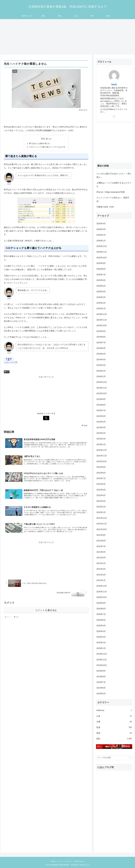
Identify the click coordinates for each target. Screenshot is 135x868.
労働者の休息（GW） (106, 207)
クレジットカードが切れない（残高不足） (113, 199)
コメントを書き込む (46, 611)
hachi (114, 84)
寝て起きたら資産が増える (39, 144)
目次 (43, 139)
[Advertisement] (68, 37)
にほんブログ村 (11, 362)
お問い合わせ (79, 861)
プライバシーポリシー (65, 861)
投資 (7, 372)
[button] (130, 758)
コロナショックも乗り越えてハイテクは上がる (47, 147)
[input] (114, 758)
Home (53, 861)
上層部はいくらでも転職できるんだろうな (114, 185)
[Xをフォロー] (46, 418)
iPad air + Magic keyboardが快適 (111, 192)
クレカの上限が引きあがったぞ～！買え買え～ (114, 175)
